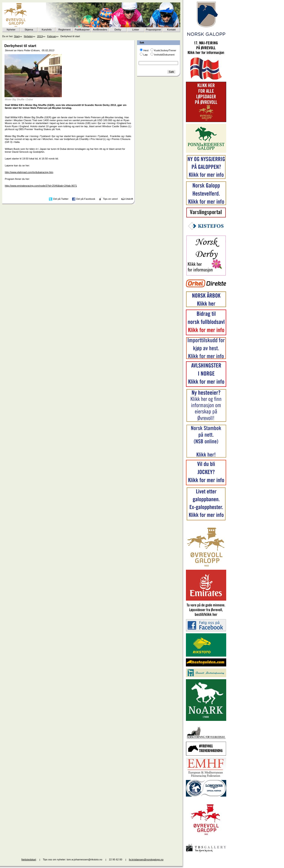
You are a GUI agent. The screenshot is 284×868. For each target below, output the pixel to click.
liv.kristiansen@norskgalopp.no (146, 859)
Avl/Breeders (100, 30)
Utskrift (129, 199)
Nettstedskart (29, 859)
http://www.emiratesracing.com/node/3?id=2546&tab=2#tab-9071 (41, 186)
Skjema (29, 30)
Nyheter (11, 30)
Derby (118, 30)
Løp (145, 55)
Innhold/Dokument (164, 55)
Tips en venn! (111, 199)
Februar (52, 36)
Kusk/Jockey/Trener (165, 50)
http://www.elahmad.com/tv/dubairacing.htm (29, 172)
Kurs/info (47, 30)
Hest (146, 50)
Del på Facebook (86, 199)
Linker (136, 30)
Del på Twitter (61, 199)
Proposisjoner (153, 30)
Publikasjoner (82, 30)
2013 (40, 36)
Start (17, 36)
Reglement (65, 30)
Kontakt (171, 30)
